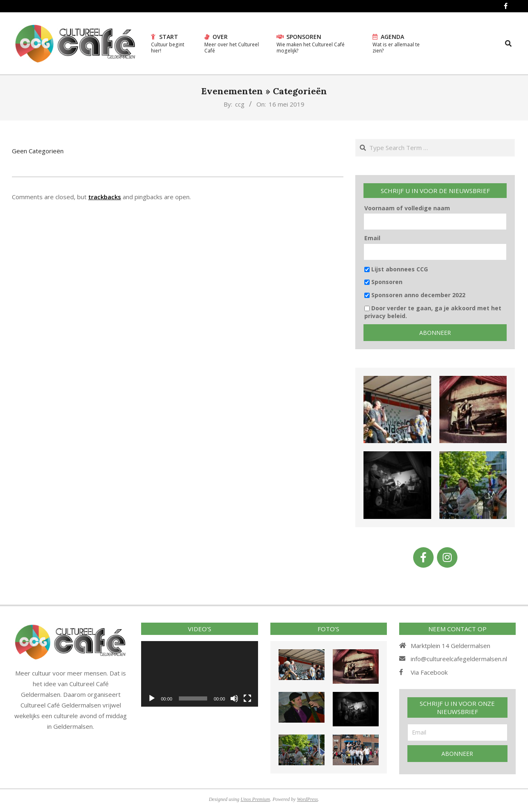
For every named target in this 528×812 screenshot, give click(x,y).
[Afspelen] (152, 698)
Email (372, 238)
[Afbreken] (234, 698)
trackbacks (105, 197)
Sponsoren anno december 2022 (415, 295)
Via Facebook (429, 672)
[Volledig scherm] (247, 698)
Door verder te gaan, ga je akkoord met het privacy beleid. (433, 312)
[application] (199, 674)
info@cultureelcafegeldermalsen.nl (459, 659)
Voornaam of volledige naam (407, 208)
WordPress (307, 799)
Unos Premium (255, 799)
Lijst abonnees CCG (396, 269)
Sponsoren (383, 282)
